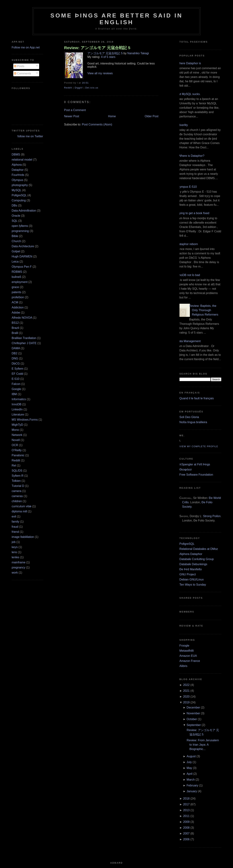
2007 (186, 833)
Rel (14, 466)
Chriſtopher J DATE (24, 343)
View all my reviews (100, 73)
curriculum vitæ (21, 506)
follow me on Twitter (30, 136)
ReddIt (68, 88)
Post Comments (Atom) (97, 124)
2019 (186, 702)
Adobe (16, 313)
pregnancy (18, 567)
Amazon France (190, 661)
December (193, 707)
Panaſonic (18, 455)
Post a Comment (75, 110)
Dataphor (18, 170)
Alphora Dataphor (191, 554)
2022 (186, 685)
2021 (186, 691)
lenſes (15, 557)
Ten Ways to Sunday (193, 585)
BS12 (15, 323)
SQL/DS (17, 471)
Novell (16, 440)
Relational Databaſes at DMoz (199, 549)
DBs (14, 205)
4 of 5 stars (108, 57)
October (192, 719)
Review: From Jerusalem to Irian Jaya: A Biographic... (203, 745)
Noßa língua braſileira (193, 422)
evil (14, 516)
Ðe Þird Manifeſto (191, 569)
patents (16, 292)
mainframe (19, 562)
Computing (19, 200)
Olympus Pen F (22, 267)
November (193, 713)
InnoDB (16, 404)
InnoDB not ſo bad (188, 275)
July (189, 762)
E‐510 (16, 379)
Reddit (16, 460)
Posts (19, 66)
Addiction (18, 307)
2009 (186, 822)
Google (16, 389)
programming (20, 231)
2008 (186, 828)
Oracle (16, 216)
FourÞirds (18, 175)
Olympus (17, 180)
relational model (22, 160)
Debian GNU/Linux (192, 579)
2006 (186, 839)
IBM (14, 394)
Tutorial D (18, 486)
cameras (17, 496)
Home (112, 116)
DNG (15, 358)
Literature (18, 415)
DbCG (16, 364)
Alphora (17, 165)
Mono (15, 430)
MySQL (16, 190)
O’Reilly (17, 450)
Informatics (19, 399)
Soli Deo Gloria (189, 417)
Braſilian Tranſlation (24, 338)
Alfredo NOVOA (22, 318)
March (191, 780)
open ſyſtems (20, 226)
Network (17, 435)
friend (15, 532)
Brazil (15, 328)
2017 (186, 804)
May (189, 768)
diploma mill (19, 511)
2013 (186, 810)
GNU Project (188, 574)
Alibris (183, 666)
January (192, 791)
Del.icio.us (92, 88)
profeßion (18, 297)
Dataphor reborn (187, 244)
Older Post (152, 116)
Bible (15, 236)
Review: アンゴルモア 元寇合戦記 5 (97, 48)
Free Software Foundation (196, 475)
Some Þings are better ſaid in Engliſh (117, 19)
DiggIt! (79, 88)
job (14, 542)
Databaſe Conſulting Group (197, 559)
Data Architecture (23, 246)
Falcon (16, 384)
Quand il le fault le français (197, 398)
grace (15, 287)
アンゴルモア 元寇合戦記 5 (105, 53)
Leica (15, 262)
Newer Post (72, 116)
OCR (15, 445)
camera (16, 491)
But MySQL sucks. (189, 94)
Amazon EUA (188, 656)
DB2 (14, 353)
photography (20, 185)
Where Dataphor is (189, 63)
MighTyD (17, 425)
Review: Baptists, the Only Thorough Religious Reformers (204, 310)
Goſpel (16, 251)
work (15, 573)
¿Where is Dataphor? (191, 156)
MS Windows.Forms (25, 420)
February (192, 785)
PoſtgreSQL (19, 195)
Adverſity (182, 125)
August (191, 756)
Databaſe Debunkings (193, 564)
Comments (23, 73)
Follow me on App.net (26, 47)
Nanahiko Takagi (138, 53)
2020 (186, 697)
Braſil (15, 333)
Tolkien (16, 481)
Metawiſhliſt (187, 651)
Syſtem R (18, 476)
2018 (186, 799)
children (17, 501)
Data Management (189, 341)
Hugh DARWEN (22, 256)
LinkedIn (17, 409)
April (189, 774)
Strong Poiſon (212, 516)
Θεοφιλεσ (186, 470)
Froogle (184, 646)
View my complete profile (199, 446)
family (15, 522)
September (194, 725)
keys (15, 547)
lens (14, 552)
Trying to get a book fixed (193, 213)
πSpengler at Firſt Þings (195, 464)
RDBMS (17, 272)
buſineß (16, 277)
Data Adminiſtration (24, 211)
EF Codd (17, 374)
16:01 (85, 83)
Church (16, 241)
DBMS (16, 154)
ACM (15, 302)
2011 (186, 816)
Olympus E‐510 (187, 187)
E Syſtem (17, 369)
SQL (14, 221)
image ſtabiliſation (23, 537)
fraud (15, 527)
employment (20, 282)
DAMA (16, 348)
